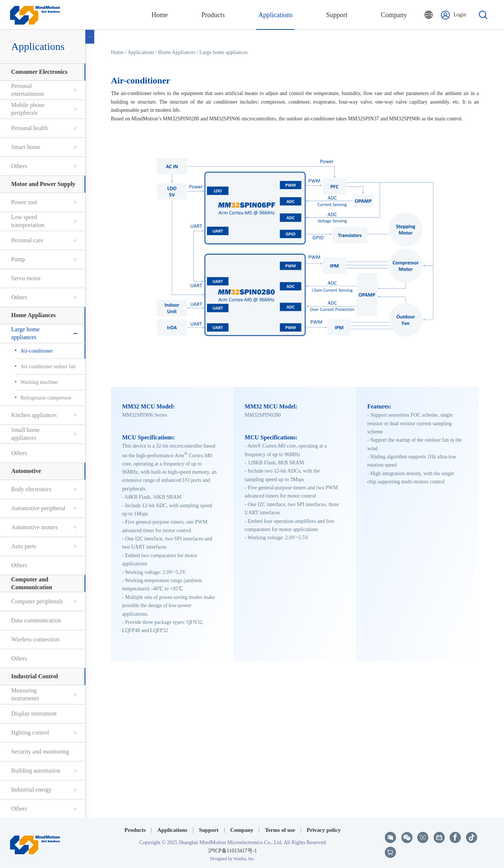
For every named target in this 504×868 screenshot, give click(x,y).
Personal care (26, 240)
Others (18, 166)
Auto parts (23, 546)
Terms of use (280, 830)
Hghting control (29, 733)
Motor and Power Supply (42, 184)
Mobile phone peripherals (27, 109)
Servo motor (25, 278)
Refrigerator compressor (45, 398)
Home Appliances (33, 315)
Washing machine (38, 382)
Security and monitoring (39, 752)
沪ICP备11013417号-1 (233, 851)
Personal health (29, 128)
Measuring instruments (24, 694)
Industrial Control (34, 676)
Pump (17, 259)
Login (453, 15)
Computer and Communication (31, 583)
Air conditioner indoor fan (47, 367)
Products (135, 830)
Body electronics (31, 489)
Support (209, 830)
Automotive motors (34, 527)
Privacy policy (324, 830)
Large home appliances (25, 333)
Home (118, 52)
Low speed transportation (27, 221)
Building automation (35, 771)
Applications (37, 46)
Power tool (23, 202)
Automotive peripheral (37, 508)
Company (242, 830)
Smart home (25, 147)
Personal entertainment (27, 90)
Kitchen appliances (33, 415)
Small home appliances (25, 434)
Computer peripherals (36, 601)
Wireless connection (35, 639)
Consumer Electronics (39, 72)
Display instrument (33, 714)
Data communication (35, 620)
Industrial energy (31, 790)
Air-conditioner (36, 351)
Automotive (25, 471)
